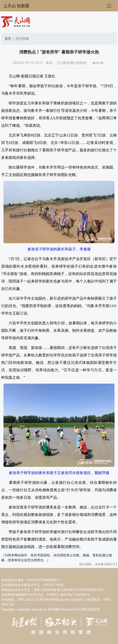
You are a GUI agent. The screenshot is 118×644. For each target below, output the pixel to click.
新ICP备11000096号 (75, 595)
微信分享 (98, 63)
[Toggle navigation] (109, 6)
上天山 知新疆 (16, 6)
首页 (8, 39)
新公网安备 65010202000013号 (80, 590)
